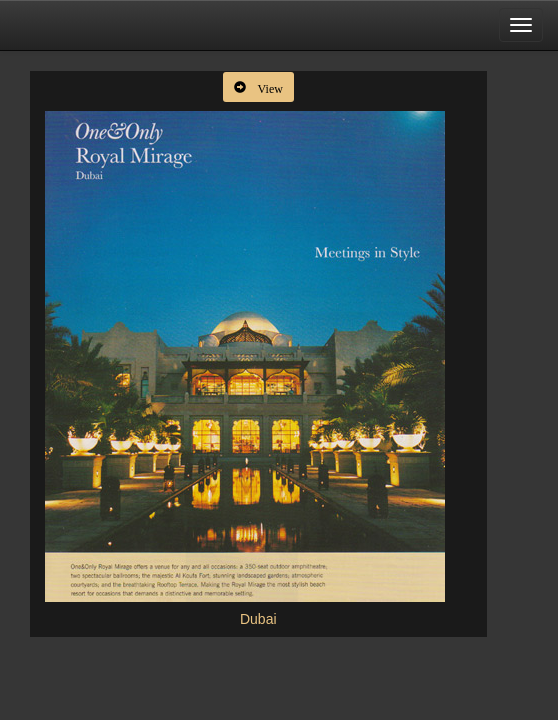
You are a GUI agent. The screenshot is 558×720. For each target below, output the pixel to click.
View (264, 87)
